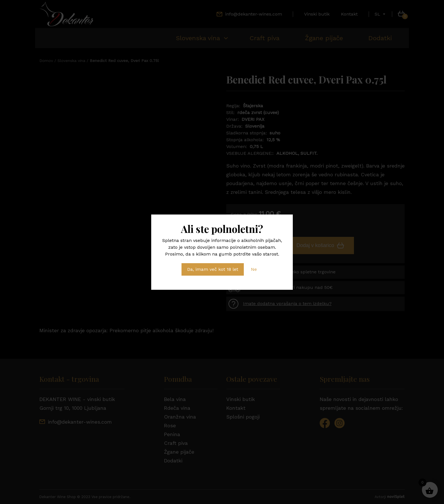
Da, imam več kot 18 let (213, 269)
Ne (254, 269)
